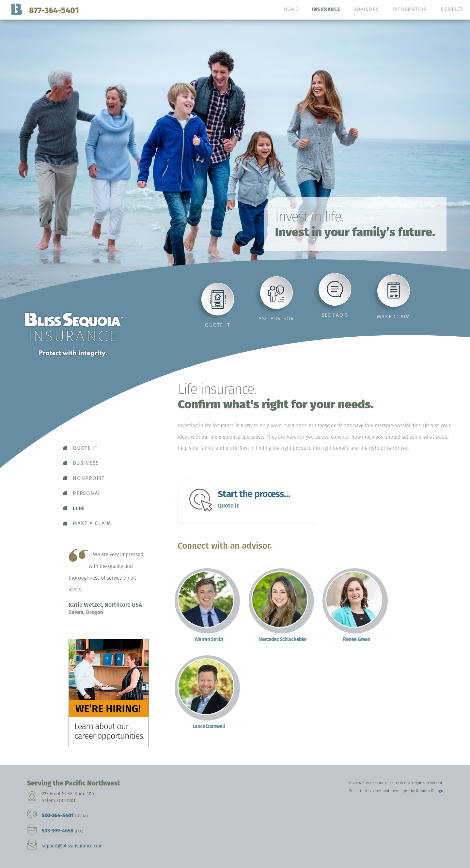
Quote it (218, 325)
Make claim (394, 317)
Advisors (367, 9)
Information (410, 9)
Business (86, 463)
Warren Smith (209, 639)
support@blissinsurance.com (72, 846)
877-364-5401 (54, 10)
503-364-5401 (58, 815)
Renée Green (357, 639)
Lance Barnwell (209, 726)
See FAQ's (335, 315)
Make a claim (92, 523)
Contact (452, 9)
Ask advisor (276, 319)
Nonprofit (89, 478)
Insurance (326, 9)
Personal (87, 493)
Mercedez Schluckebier (283, 639)
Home (291, 9)
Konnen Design (430, 791)
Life (79, 508)
